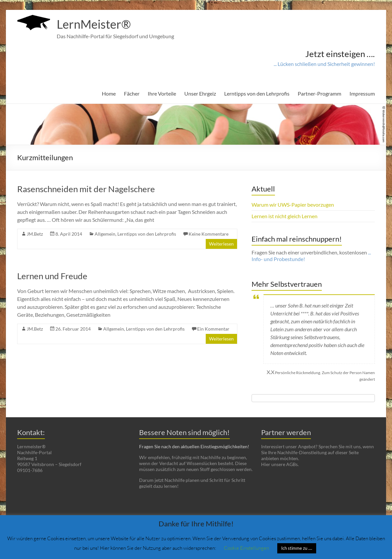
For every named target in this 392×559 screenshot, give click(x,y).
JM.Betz (35, 234)
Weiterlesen (221, 244)
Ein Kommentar (213, 329)
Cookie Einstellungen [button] (246, 548)
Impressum (362, 93)
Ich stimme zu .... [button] (297, 548)
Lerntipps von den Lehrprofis (257, 93)
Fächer (132, 93)
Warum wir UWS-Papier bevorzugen (293, 205)
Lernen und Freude (52, 276)
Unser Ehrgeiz (200, 93)
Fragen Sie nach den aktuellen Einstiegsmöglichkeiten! (194, 446)
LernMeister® (94, 24)
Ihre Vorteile (162, 93)
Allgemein (105, 234)
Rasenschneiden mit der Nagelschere (86, 189)
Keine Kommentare (209, 234)
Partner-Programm (319, 93)
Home (109, 93)
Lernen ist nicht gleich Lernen (285, 216)
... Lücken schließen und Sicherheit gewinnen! (324, 64)
